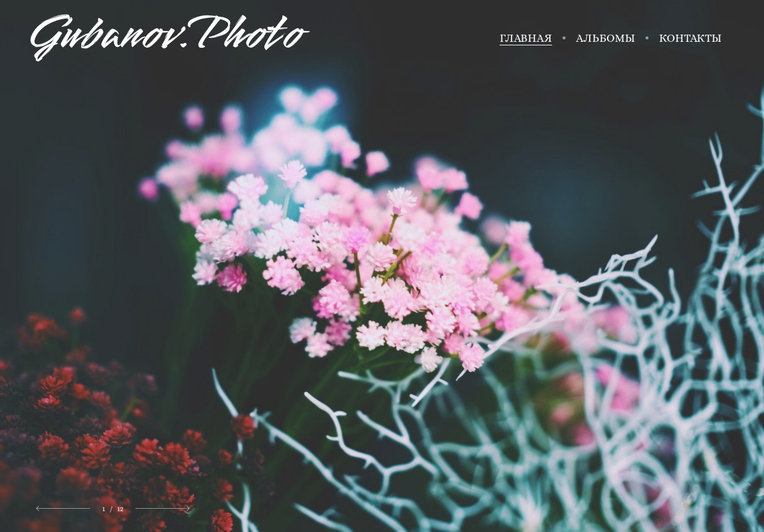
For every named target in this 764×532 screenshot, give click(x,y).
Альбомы (606, 38)
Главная (526, 38)
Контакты (690, 38)
